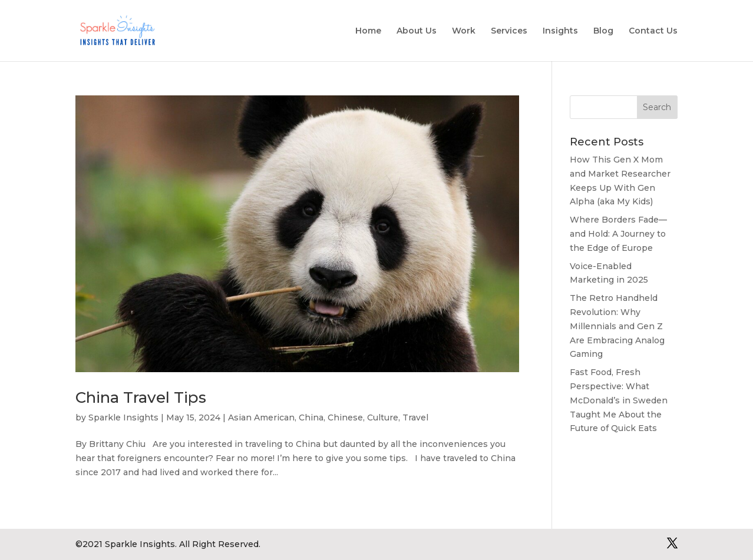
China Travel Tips (141, 397)
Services (509, 31)
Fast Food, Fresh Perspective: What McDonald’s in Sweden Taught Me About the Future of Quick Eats (619, 400)
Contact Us (653, 31)
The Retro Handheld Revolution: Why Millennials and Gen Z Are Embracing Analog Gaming (617, 326)
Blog (603, 31)
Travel (415, 417)
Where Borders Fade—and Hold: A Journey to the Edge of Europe (618, 234)
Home (368, 31)
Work (464, 31)
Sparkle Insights (123, 417)
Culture (383, 417)
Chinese (345, 417)
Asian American (261, 417)
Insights (560, 31)
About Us (417, 31)
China (311, 417)
